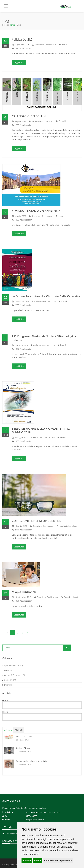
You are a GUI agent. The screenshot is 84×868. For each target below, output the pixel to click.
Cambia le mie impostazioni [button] (58, 861)
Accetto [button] (27, 861)
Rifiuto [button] (38, 861)
